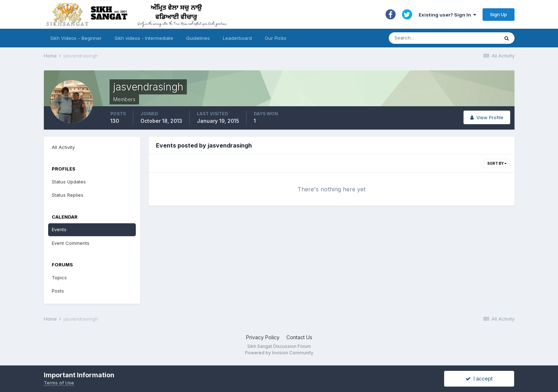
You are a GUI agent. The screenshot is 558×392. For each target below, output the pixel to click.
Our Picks (276, 38)
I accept (479, 379)
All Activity (63, 147)
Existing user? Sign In (447, 15)
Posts (58, 291)
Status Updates (69, 182)
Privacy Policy (263, 337)
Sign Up (499, 14)
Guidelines (198, 38)
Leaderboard (237, 38)
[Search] (437, 38)
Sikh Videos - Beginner (76, 38)
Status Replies (68, 195)
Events (59, 229)
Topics (59, 277)
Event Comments (71, 243)
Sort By (497, 163)
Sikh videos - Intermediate (144, 38)
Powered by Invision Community (279, 353)
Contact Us (299, 337)
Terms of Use (59, 383)
